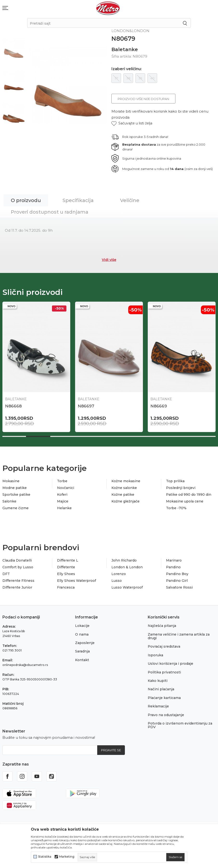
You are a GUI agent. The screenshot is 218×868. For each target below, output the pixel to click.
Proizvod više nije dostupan (143, 99)
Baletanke (125, 49)
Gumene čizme (16, 508)
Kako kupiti (158, 681)
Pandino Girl (177, 581)
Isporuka (155, 655)
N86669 (159, 406)
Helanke (64, 508)
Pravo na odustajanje (166, 715)
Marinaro (174, 560)
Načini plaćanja (161, 689)
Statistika (45, 857)
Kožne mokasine (126, 481)
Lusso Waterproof (127, 587)
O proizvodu (26, 200)
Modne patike (15, 488)
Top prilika (175, 481)
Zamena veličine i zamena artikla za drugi (179, 636)
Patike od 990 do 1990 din (189, 495)
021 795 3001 (12, 650)
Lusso (117, 581)
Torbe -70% (176, 508)
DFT (6, 574)
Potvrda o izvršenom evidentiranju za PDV (180, 725)
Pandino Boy (177, 574)
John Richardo (124, 560)
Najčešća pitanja (162, 626)
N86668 (13, 406)
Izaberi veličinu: (127, 69)
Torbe (62, 481)
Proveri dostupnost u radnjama (50, 212)
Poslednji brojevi (181, 488)
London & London (127, 567)
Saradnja (82, 651)
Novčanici (66, 488)
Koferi (62, 495)
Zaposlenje (85, 643)
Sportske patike (16, 495)
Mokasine (11, 481)
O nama (82, 634)
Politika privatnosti (164, 672)
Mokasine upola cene (185, 501)
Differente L (68, 560)
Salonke (9, 501)
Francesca (66, 587)
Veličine (130, 200)
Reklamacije (158, 706)
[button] (132, 123)
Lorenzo (119, 574)
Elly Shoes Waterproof (77, 581)
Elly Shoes (66, 574)
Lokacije (82, 626)
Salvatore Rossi (179, 587)
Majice (63, 501)
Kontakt (82, 660)
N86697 (86, 406)
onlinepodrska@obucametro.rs (25, 665)
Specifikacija (78, 200)
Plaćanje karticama (164, 698)
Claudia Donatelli (17, 560)
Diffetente (66, 567)
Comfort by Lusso (18, 567)
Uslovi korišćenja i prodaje (170, 664)
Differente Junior (17, 587)
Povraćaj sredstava (164, 646)
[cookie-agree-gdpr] (175, 857)
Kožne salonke (124, 488)
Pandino (173, 567)
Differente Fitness (18, 581)
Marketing (67, 857)
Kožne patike (123, 495)
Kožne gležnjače (125, 501)
